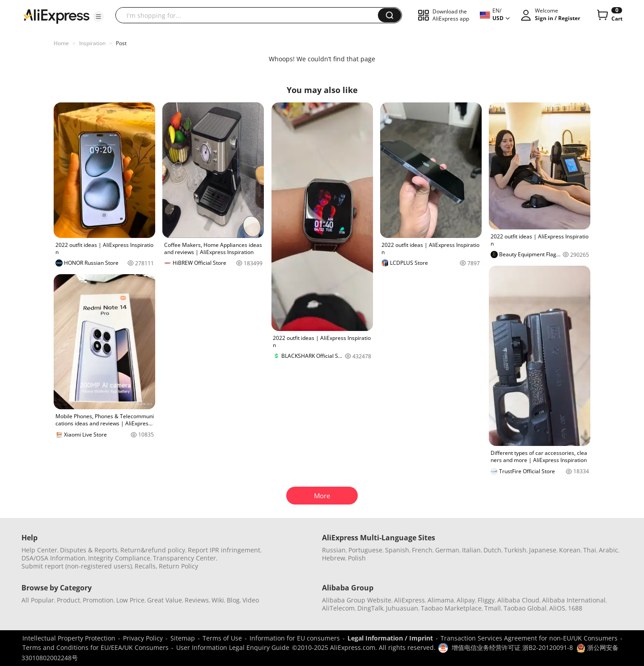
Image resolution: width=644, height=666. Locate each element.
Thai (590, 550)
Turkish (515, 550)
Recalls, (146, 566)
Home (61, 43)
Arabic (608, 550)
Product (68, 600)
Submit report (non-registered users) (77, 566)
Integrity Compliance (119, 558)
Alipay (466, 600)
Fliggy (486, 600)
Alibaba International (574, 600)
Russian (334, 550)
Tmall (493, 608)
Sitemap (183, 638)
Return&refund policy (153, 550)
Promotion (98, 600)
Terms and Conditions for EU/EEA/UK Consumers (95, 647)
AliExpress (409, 600)
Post (121, 43)
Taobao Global (525, 608)
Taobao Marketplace (451, 608)
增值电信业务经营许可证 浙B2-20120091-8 (512, 647)
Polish (357, 558)
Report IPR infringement (224, 550)
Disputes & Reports (89, 550)
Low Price (130, 600)
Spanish (397, 550)
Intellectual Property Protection (69, 638)
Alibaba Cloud (518, 600)
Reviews (197, 600)
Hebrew (334, 558)
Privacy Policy (143, 638)
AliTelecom (338, 608)
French (422, 550)
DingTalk (370, 608)
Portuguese (365, 550)
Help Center (39, 550)
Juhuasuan (402, 608)
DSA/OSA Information (53, 558)
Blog (233, 600)
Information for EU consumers (295, 638)
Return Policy (178, 566)
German (447, 550)
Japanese (543, 550)
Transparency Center (184, 558)
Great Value (165, 600)
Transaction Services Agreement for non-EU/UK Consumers (529, 638)
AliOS (557, 608)
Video (251, 600)
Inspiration (92, 43)
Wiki (218, 600)
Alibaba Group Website (357, 600)
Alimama (441, 600)
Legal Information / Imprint (390, 638)
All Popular (38, 600)
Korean (570, 550)
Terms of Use (222, 638)
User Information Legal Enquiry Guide (233, 647)
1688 (575, 608)
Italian (471, 550)
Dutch (492, 550)
